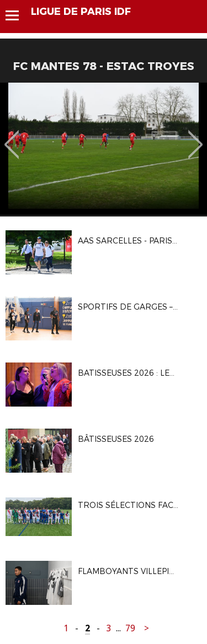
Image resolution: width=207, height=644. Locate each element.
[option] (104, 149)
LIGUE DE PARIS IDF (81, 12)
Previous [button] (12, 137)
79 (130, 628)
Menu (17, 15)
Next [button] (196, 137)
